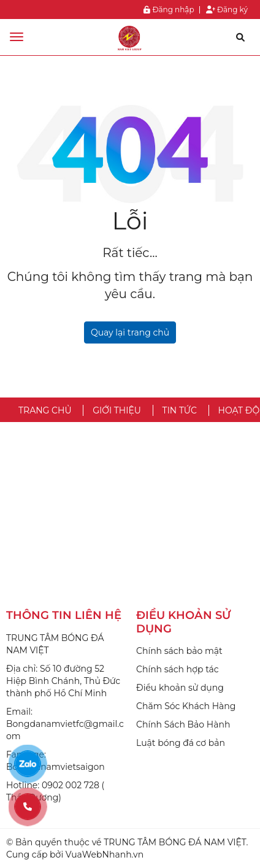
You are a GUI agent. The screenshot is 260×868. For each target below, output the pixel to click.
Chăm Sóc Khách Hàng (186, 706)
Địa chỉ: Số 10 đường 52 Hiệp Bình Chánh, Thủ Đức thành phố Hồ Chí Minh (63, 681)
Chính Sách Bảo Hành (183, 724)
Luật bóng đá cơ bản (181, 743)
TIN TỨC (180, 410)
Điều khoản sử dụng (180, 688)
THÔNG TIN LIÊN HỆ (64, 616)
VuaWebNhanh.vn (105, 855)
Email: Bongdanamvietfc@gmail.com (65, 724)
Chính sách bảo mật (179, 651)
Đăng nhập (169, 10)
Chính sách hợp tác (178, 669)
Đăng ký (227, 10)
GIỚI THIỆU (117, 410)
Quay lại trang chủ (130, 332)
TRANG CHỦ (45, 410)
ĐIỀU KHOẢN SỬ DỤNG (183, 622)
